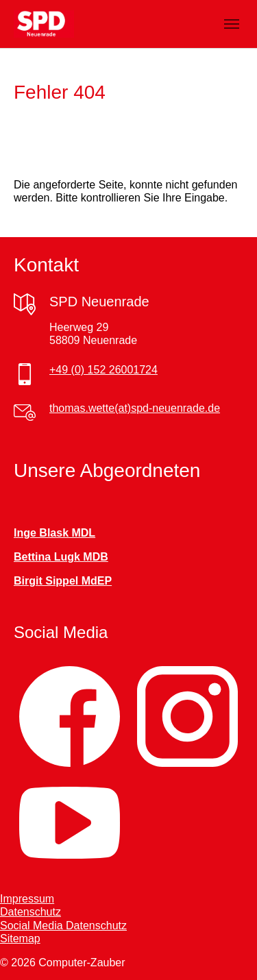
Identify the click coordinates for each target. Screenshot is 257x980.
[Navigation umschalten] (232, 24)
